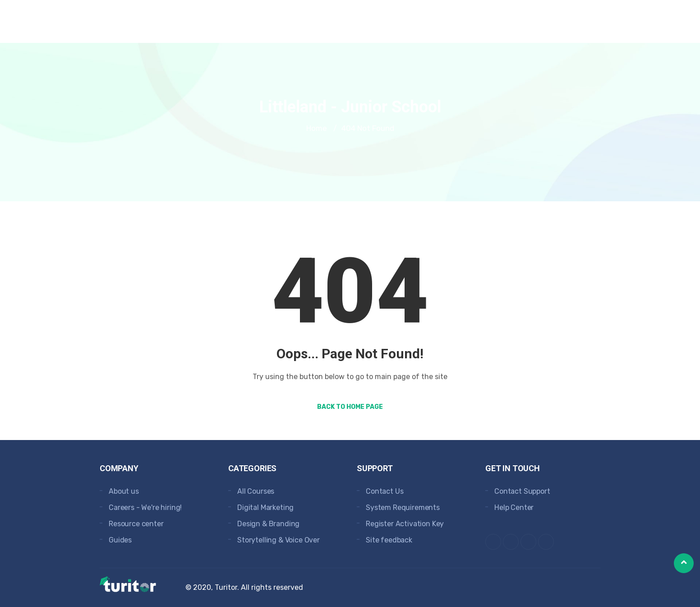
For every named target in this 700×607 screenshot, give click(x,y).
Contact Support (522, 491)
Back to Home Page (350, 407)
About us (124, 491)
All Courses (256, 491)
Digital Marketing (265, 507)
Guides (120, 540)
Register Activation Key (405, 524)
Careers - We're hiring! (145, 507)
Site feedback (389, 540)
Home (317, 128)
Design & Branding (268, 524)
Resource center (136, 524)
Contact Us (385, 491)
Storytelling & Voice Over (279, 540)
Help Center (514, 507)
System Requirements (403, 507)
